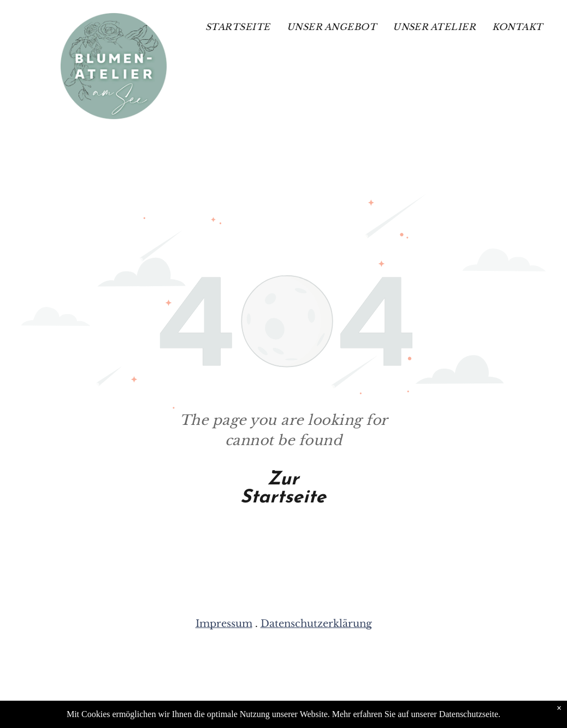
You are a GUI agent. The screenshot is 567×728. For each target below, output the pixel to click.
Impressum (224, 624)
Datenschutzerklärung (316, 624)
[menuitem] (238, 27)
